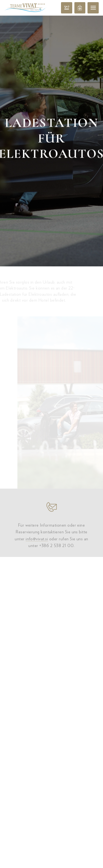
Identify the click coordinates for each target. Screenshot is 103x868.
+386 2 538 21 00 (56, 495)
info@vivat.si (37, 488)
